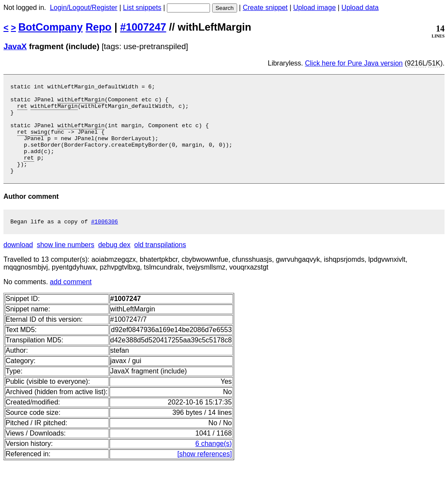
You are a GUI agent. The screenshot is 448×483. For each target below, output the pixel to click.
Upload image (315, 8)
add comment (71, 301)
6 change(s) (214, 463)
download (18, 264)
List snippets (142, 8)
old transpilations (160, 264)
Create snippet (265, 8)
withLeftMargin (81, 103)
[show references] (204, 473)
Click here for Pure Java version (354, 63)
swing (39, 142)
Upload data (360, 8)
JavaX (15, 46)
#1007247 (143, 27)
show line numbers (65, 264)
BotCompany (51, 27)
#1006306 (104, 241)
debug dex (114, 264)
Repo (99, 27)
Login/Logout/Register (84, 8)
